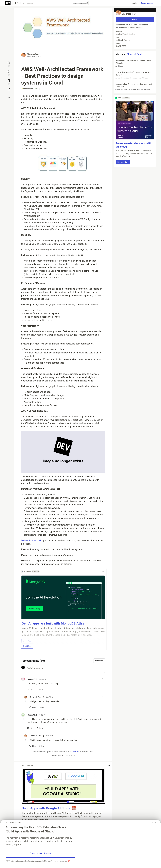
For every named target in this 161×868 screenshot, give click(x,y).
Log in (134, 3)
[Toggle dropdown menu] (103, 571)
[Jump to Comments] (9, 73)
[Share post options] (9, 98)
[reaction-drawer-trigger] (9, 64)
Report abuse (70, 756)
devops (38, 89)
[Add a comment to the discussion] (65, 669)
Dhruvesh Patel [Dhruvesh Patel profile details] (36, 697)
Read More (27, 646)
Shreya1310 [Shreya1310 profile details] (32, 679)
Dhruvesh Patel (33, 54)
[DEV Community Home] (8, 3)
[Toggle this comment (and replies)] (23, 683)
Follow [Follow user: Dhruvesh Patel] (135, 19)
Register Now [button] (123, 162)
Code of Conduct (57, 756)
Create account (147, 3)
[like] (30, 690)
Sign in (75, 752)
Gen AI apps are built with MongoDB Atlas (53, 623)
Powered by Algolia (80, 3)
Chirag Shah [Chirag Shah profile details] (32, 715)
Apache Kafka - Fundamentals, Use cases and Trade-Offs (135, 87)
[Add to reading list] (9, 82)
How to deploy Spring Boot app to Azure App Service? (135, 75)
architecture (27, 89)
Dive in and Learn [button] (40, 853)
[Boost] (9, 89)
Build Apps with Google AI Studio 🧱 (49, 808)
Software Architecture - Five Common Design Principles (135, 63)
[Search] (15, 3)
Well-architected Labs (32, 540)
